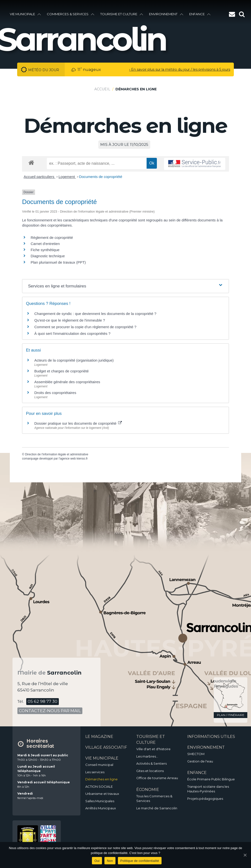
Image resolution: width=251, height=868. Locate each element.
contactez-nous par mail (50, 711)
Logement (67, 177)
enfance (200, 14)
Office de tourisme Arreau (157, 778)
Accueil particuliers (40, 177)
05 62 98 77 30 (43, 701)
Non (110, 861)
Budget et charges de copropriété (62, 371)
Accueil (102, 89)
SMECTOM (196, 754)
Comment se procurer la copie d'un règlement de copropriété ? (85, 327)
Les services (95, 772)
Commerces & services (71, 14)
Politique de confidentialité (140, 861)
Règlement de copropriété (52, 237)
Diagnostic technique (48, 256)
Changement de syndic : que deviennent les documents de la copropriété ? (95, 314)
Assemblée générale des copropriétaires (67, 382)
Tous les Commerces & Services (154, 799)
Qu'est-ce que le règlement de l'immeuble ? (70, 320)
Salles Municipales (100, 801)
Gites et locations (150, 771)
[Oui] (245, 855)
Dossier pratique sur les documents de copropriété (78, 423)
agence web (68, 459)
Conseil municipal (99, 765)
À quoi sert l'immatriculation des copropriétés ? (72, 333)
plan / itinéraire (231, 715)
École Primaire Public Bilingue (211, 779)
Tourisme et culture (122, 14)
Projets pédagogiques (205, 799)
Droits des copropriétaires (55, 393)
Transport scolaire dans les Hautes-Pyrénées (208, 789)
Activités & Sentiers (151, 763)
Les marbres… (147, 756)
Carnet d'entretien (45, 244)
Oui (97, 861)
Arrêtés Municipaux (101, 808)
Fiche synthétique (45, 250)
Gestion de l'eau (200, 761)
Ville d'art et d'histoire (153, 749)
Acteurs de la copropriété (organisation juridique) (74, 360)
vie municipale (25, 14)
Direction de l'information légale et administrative (57, 454)
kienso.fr (82, 459)
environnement (166, 14)
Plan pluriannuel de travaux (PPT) (58, 262)
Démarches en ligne (101, 779)
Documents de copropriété (101, 177)
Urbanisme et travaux (102, 794)
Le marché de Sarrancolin (157, 808)
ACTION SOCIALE (99, 787)
